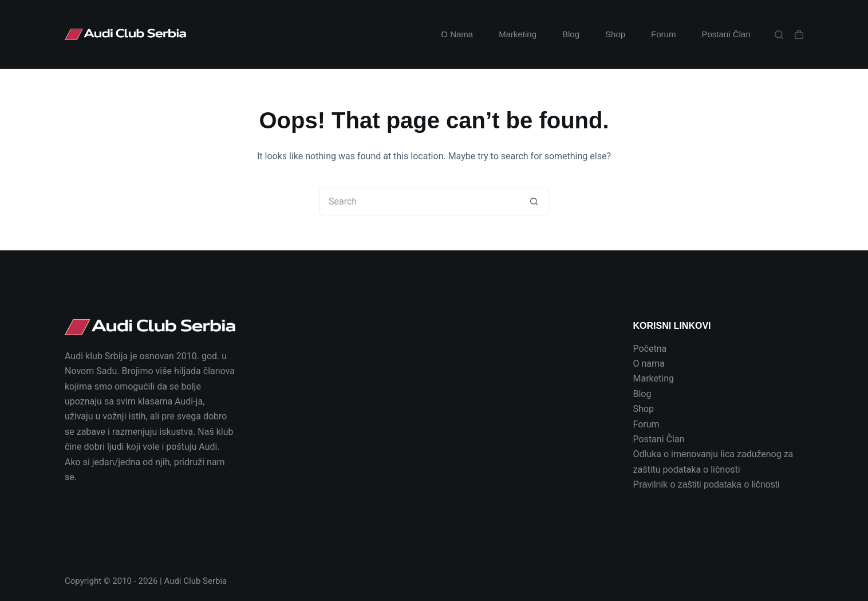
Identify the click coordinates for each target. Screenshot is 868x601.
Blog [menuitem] (571, 34)
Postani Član (659, 439)
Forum (646, 424)
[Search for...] (420, 201)
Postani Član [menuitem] (726, 34)
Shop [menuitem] (615, 34)
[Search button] (534, 201)
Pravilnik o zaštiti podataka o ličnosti (707, 484)
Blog (642, 394)
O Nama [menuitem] (457, 34)
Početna (650, 349)
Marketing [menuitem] (518, 34)
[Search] (779, 35)
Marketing (654, 378)
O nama (649, 364)
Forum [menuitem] (663, 34)
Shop (644, 409)
